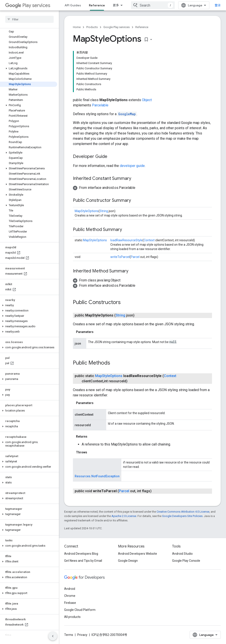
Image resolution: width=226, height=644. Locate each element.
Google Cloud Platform (80, 610)
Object (147, 100)
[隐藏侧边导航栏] (53, 636)
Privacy (82, 635)
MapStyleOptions (87, 211)
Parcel (135, 257)
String (104, 211)
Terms (69, 635)
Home (77, 27)
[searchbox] (29, 19)
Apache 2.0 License (124, 516)
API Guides (73, 5)
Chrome (70, 596)
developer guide (132, 166)
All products (72, 617)
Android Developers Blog (81, 554)
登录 (218, 5)
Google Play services (117, 27)
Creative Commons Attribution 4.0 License (183, 512)
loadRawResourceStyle (126, 240)
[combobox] (153, 5)
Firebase (70, 603)
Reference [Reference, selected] (97, 5)
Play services (28, 5)
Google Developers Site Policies (182, 516)
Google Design (128, 561)
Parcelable (100, 105)
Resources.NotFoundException (97, 476)
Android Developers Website (138, 554)
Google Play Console (186, 561)
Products (92, 27)
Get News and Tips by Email (83, 561)
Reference (142, 27)
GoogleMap (127, 114)
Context (149, 240)
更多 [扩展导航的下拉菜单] (116, 5)
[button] (29, 68)
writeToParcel (120, 257)
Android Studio (182, 554)
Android (70, 589)
